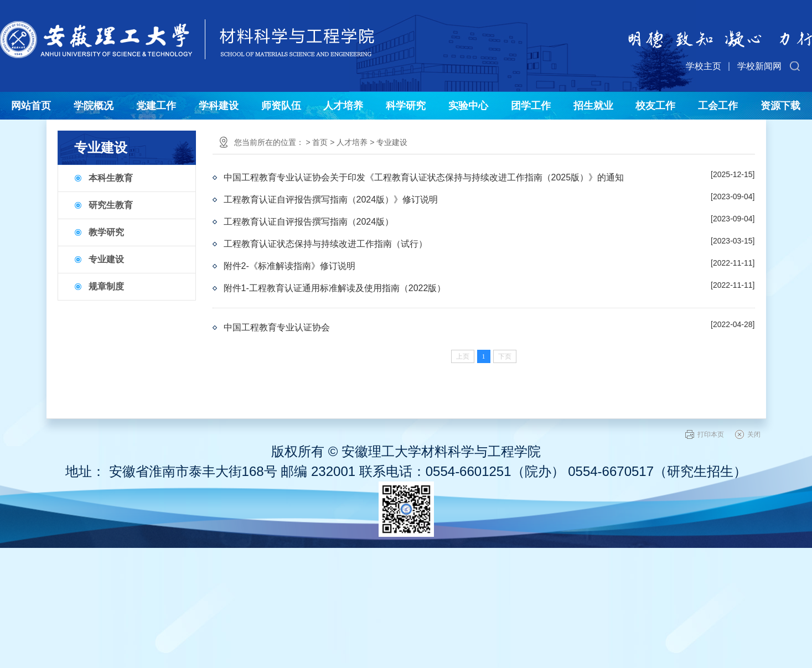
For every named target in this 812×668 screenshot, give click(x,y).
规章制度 (106, 286)
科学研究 (406, 106)
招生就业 (593, 106)
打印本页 (711, 434)
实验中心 (468, 106)
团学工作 (531, 106)
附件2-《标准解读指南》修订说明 (289, 266)
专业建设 (106, 259)
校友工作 (655, 106)
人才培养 (343, 106)
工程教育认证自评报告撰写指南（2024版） (309, 222)
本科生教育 (111, 178)
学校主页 (704, 66)
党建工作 (156, 106)
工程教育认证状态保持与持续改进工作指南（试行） (325, 244)
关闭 (754, 434)
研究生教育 (111, 205)
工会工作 (718, 106)
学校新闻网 (759, 66)
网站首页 (31, 106)
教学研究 (106, 232)
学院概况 (94, 106)
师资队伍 (281, 106)
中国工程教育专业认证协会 (277, 327)
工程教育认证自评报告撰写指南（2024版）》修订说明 (331, 200)
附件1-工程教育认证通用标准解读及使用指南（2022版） (335, 288)
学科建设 (219, 106)
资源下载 (780, 106)
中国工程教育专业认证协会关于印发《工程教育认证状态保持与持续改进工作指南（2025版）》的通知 (424, 177)
